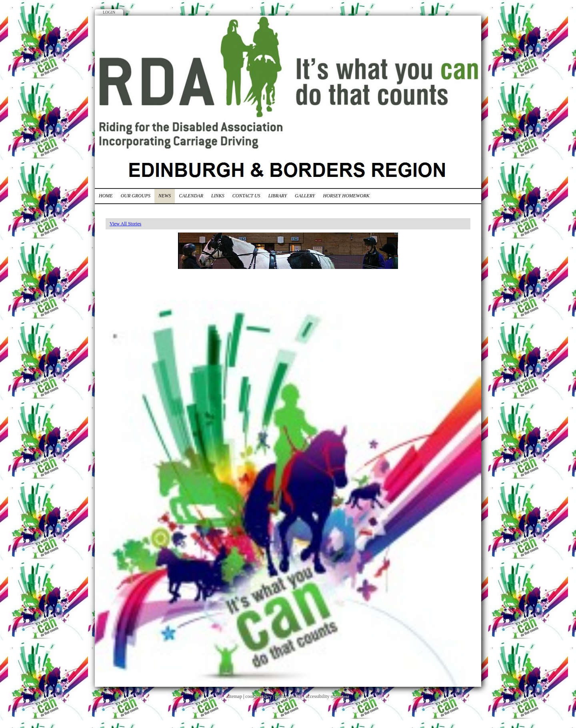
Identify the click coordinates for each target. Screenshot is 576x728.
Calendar (191, 196)
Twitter (463, 34)
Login (109, 12)
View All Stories (125, 224)
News (165, 196)
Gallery (305, 196)
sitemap (235, 696)
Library (278, 196)
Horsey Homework (346, 196)
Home (106, 196)
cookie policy (258, 696)
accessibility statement (327, 696)
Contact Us (246, 196)
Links (218, 196)
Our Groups (136, 196)
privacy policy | (290, 696)
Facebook (448, 34)
